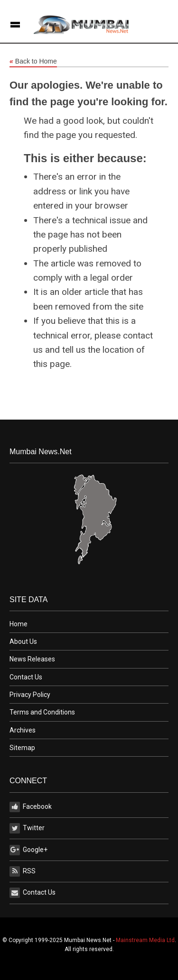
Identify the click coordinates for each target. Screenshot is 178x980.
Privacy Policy (30, 695)
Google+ (28, 850)
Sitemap (22, 748)
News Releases (32, 659)
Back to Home (33, 62)
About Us (23, 641)
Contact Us (26, 677)
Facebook (31, 807)
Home (19, 624)
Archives (23, 730)
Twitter (27, 828)
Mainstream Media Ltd (145, 940)
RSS (23, 871)
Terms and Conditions (42, 712)
